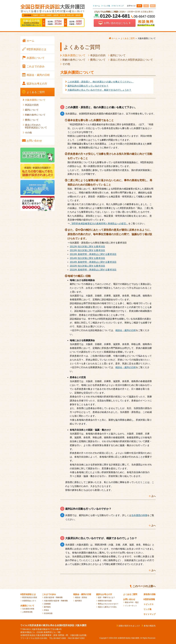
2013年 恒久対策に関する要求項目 (87, 250)
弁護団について (27, 606)
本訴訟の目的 (98, 55)
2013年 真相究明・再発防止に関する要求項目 (93, 254)
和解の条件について (74, 60)
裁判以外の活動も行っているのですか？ (88, 86)
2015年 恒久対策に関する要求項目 (87, 266)
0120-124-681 (115, 16)
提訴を (37, 84)
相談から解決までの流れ (107, 607)
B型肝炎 (36, 49)
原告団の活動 (150, 594)
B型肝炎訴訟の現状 (30, 597)
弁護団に (36, 58)
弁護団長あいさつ (29, 601)
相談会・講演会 (81, 597)
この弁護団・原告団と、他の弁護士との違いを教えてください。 (101, 82)
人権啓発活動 (27, 612)
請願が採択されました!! (129, 626)
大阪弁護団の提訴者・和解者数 (56, 601)
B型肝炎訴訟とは (28, 594)
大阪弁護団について (74, 55)
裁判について (118, 55)
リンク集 (107, 6)
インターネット (131, 606)
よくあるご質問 (130, 594)
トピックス (149, 604)
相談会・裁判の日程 (126, 330)
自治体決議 (48, 613)
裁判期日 (78, 601)
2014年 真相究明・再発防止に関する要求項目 (93, 262)
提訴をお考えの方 (104, 594)
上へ (153, 496)
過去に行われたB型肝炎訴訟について (132, 60)
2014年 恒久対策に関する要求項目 (87, 258)
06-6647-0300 (144, 16)
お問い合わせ (129, 599)
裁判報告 (47, 607)
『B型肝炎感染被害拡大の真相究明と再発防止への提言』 (99, 224)
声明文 (46, 610)
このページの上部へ (144, 586)
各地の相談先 (150, 626)
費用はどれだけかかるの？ (108, 604)
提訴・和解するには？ (107, 597)
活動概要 (47, 604)
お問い (34, 141)
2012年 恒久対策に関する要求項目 (87, 247)
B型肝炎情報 (149, 599)
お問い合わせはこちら (116, 23)
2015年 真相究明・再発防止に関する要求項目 (93, 270)
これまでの (36, 66)
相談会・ (38, 75)
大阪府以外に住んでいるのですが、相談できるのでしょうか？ (99, 90)
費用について (98, 60)
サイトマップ (118, 6)
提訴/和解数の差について (31, 25)
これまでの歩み (49, 594)
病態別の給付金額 (105, 601)
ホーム (97, 6)
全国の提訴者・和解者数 (53, 597)
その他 (66, 64)
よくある (36, 92)
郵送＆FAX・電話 (132, 602)
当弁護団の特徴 (139, 515)
